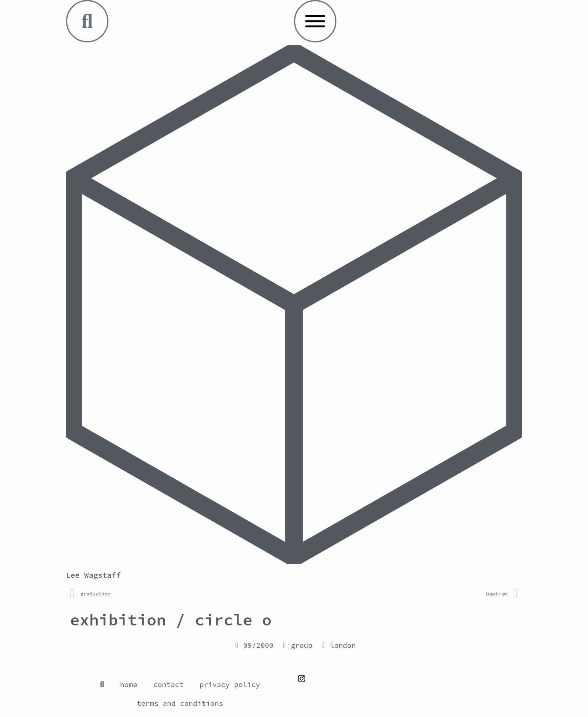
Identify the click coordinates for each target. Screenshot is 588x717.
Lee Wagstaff (93, 575)
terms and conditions (180, 703)
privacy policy (230, 684)
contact (168, 684)
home (129, 684)
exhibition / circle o (171, 620)
